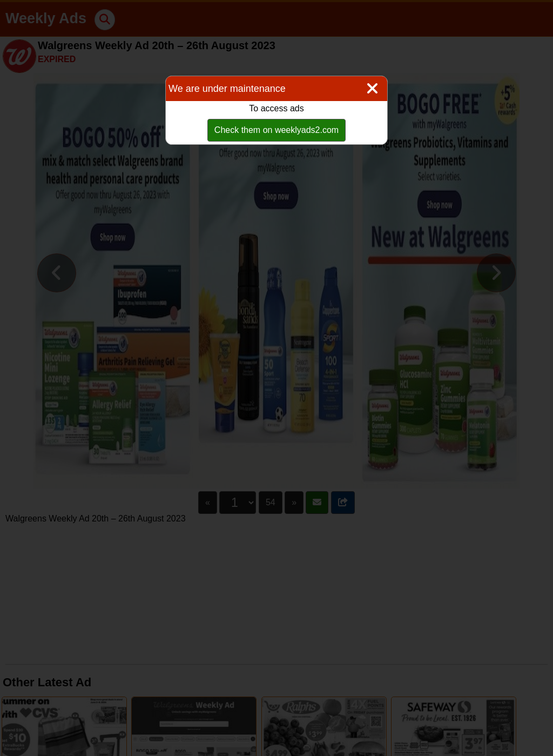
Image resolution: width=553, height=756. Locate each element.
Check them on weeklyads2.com (276, 130)
